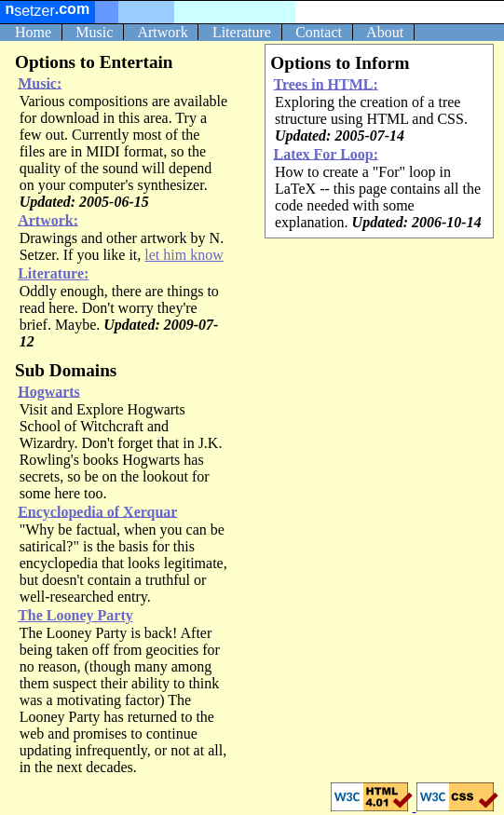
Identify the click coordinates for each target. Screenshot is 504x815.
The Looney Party (75, 615)
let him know (184, 255)
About (385, 32)
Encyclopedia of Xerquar (97, 511)
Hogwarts (49, 391)
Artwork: (48, 219)
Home (33, 32)
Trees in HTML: (325, 83)
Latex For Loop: (326, 153)
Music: (40, 82)
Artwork (162, 32)
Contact (319, 32)
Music (94, 32)
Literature (242, 32)
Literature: (53, 273)
